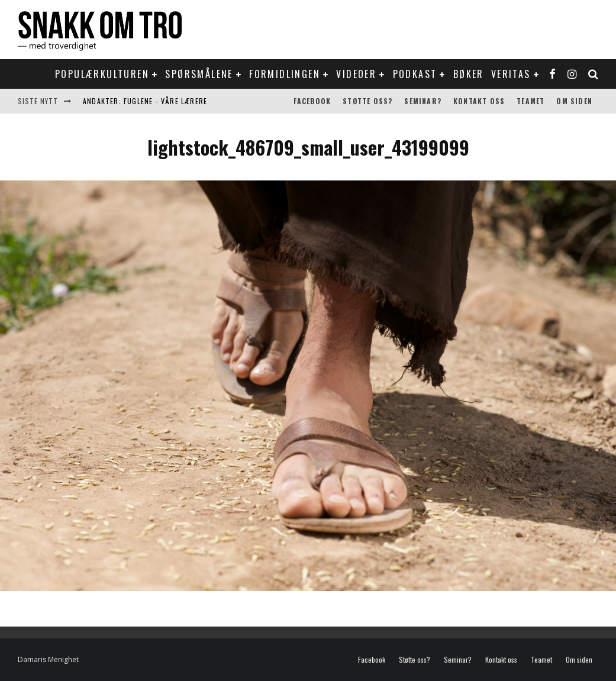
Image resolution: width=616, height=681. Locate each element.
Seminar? (423, 101)
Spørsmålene (199, 74)
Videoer (356, 74)
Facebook (312, 101)
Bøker (469, 74)
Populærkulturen (102, 74)
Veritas (511, 74)
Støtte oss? (367, 101)
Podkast (415, 74)
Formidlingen (285, 74)
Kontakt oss (479, 101)
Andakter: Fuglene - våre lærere (145, 101)
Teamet (530, 101)
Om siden (574, 101)
